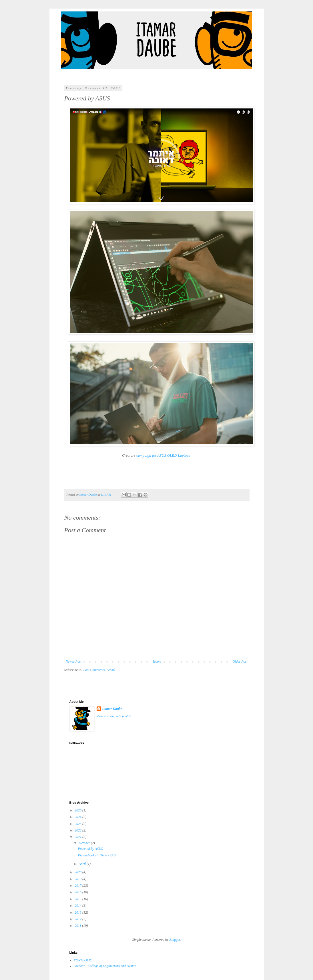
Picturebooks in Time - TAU (97, 855)
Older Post (240, 662)
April (83, 864)
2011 (78, 926)
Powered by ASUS (90, 849)
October (85, 843)
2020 (78, 872)
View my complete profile (114, 716)
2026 (78, 810)
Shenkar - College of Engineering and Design (105, 966)
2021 (78, 837)
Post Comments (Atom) (99, 670)
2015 (78, 899)
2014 (78, 906)
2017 (78, 886)
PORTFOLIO (83, 960)
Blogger (175, 940)
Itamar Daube (112, 709)
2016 (78, 892)
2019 (78, 879)
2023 (78, 824)
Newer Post (74, 662)
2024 (78, 817)
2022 (78, 830)
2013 (78, 912)
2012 (78, 919)
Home (157, 662)
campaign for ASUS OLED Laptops (163, 455)
